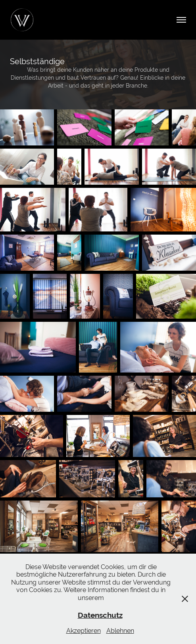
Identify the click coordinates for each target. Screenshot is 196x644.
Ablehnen (120, 631)
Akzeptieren (84, 631)
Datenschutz (100, 615)
